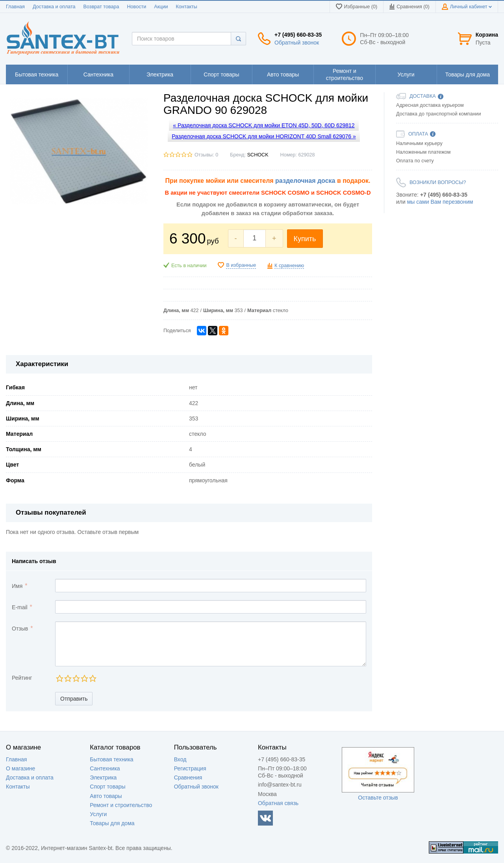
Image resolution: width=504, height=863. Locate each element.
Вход (180, 759)
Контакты (186, 7)
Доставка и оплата (54, 7)
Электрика (103, 777)
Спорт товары (107, 787)
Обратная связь (278, 803)
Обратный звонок (297, 43)
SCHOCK (258, 155)
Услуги (98, 814)
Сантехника (105, 768)
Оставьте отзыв (378, 798)
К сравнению (289, 266)
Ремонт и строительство (121, 805)
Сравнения (188, 777)
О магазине (20, 768)
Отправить (74, 699)
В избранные (241, 265)
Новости (137, 7)
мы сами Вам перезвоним (440, 202)
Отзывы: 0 (206, 155)
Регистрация (190, 768)
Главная (15, 7)
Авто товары (106, 796)
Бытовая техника (111, 759)
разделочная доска (305, 181)
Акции (161, 7)
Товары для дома (112, 823)
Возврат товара (101, 7)
